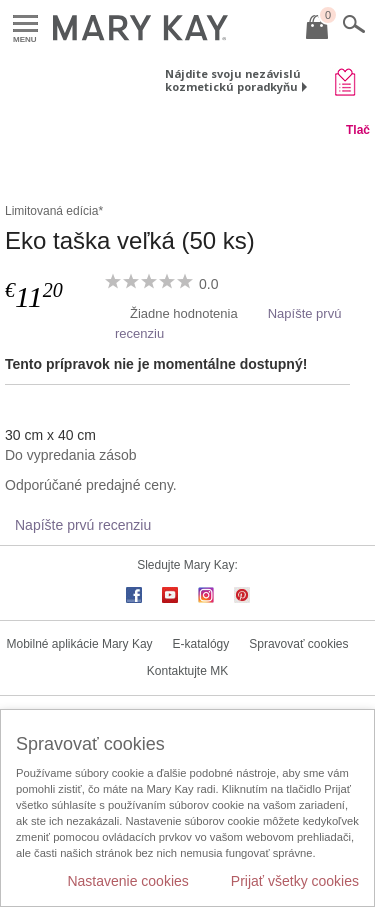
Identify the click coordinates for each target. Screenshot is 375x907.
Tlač (358, 130)
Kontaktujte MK (187, 671)
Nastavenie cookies (127, 881)
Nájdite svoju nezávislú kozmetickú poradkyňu (233, 80)
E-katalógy (201, 644)
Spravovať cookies (298, 644)
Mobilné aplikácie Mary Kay (80, 644)
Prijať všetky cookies (295, 881)
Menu (25, 24)
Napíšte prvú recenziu (83, 525)
